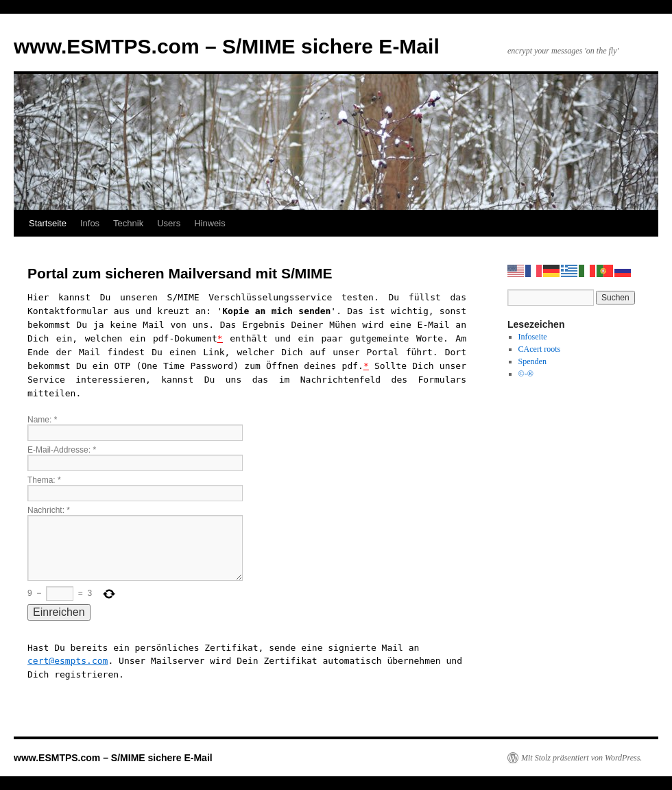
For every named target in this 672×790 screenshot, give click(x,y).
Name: (42, 420)
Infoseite (533, 337)
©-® (526, 374)
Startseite (48, 223)
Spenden (532, 361)
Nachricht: (49, 510)
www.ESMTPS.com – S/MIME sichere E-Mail (227, 46)
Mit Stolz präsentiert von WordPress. (581, 758)
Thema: (44, 480)
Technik (128, 223)
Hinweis (210, 223)
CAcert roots (540, 349)
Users (169, 223)
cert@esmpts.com (68, 661)
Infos (90, 223)
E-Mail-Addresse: (62, 450)
